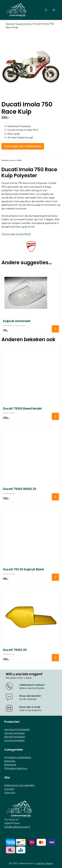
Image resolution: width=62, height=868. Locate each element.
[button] (46, 10)
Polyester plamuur (16, 768)
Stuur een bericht (30, 696)
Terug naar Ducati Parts (16, 234)
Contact (9, 789)
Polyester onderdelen (18, 757)
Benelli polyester (15, 737)
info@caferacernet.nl (17, 827)
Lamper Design (44, 863)
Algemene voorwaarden (19, 785)
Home (10, 24)
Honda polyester (15, 733)
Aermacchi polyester (17, 729)
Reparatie (10, 765)
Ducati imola (23, 24)
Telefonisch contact (32, 685)
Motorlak (10, 761)
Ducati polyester (14, 740)
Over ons (10, 792)
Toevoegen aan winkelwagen (23, 146)
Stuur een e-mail (30, 707)
